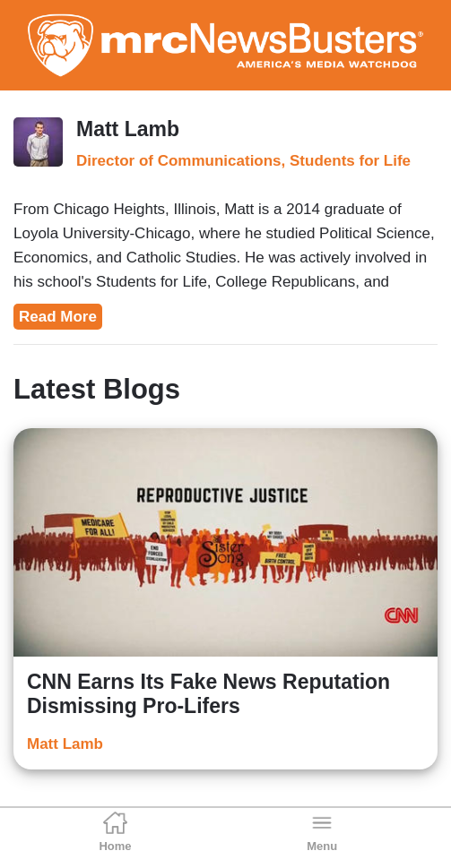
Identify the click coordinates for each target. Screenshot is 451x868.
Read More (58, 317)
